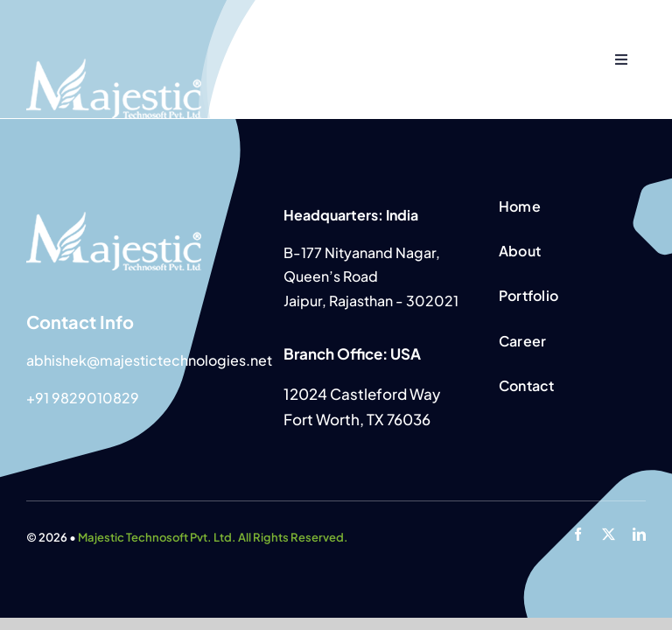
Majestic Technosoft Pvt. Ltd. (157, 537)
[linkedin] (639, 534)
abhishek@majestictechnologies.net (149, 360)
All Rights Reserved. (292, 537)
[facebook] (578, 534)
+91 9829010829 (83, 398)
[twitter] (609, 534)
